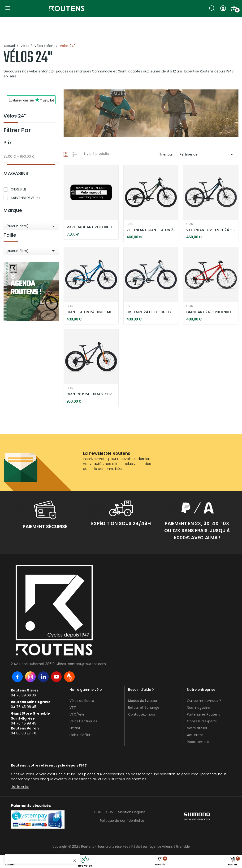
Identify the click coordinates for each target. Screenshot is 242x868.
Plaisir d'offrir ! (81, 735)
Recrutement (198, 742)
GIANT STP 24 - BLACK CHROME (91, 394)
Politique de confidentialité (122, 821)
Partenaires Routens (203, 714)
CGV (110, 812)
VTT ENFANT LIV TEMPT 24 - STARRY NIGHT (211, 230)
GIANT (131, 224)
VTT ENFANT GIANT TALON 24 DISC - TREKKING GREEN (151, 230)
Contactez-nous (142, 714)
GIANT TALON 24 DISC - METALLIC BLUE (91, 312)
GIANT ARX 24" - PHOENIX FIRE (211, 312)
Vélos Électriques (83, 721)
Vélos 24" (15, 116)
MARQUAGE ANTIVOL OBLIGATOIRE (91, 227)
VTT (73, 708)
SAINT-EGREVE (25, 198)
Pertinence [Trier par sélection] (207, 154)
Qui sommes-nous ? (204, 701)
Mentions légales (132, 812)
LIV (128, 306)
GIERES (18, 189)
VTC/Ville (77, 714)
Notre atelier (197, 728)
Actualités (195, 735)
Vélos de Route (82, 701)
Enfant (75, 728)
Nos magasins (198, 708)
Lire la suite (20, 787)
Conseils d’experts (202, 721)
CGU (97, 812)
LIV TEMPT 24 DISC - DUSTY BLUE (151, 312)
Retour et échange (144, 708)
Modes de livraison (143, 701)
